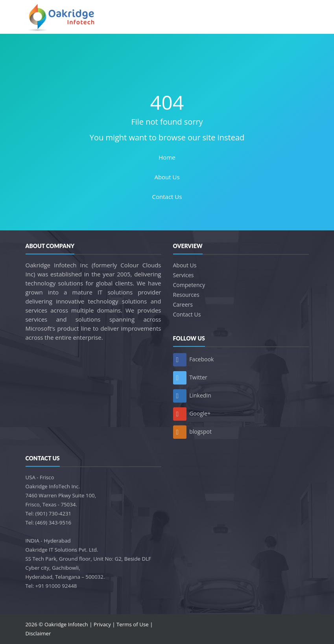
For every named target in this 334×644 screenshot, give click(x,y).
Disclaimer (38, 633)
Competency (189, 285)
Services (184, 275)
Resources (186, 295)
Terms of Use (133, 624)
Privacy (102, 624)
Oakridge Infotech (66, 624)
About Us (167, 177)
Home (167, 157)
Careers (183, 305)
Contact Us (167, 197)
